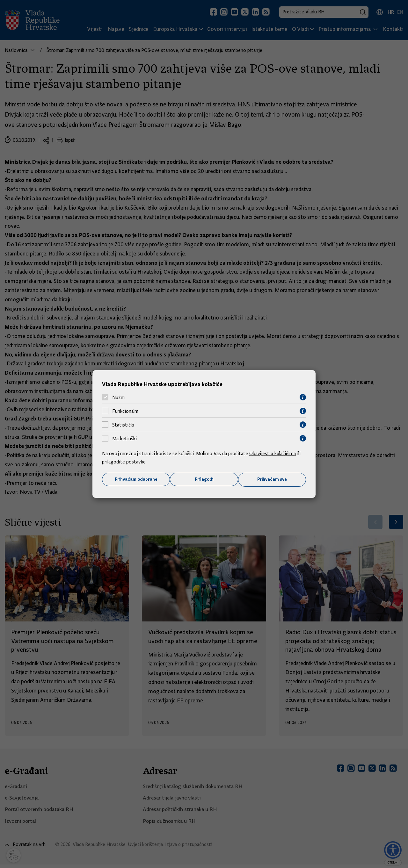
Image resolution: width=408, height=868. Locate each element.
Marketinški (124, 438)
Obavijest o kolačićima (273, 454)
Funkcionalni (125, 411)
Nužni (118, 397)
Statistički (123, 425)
